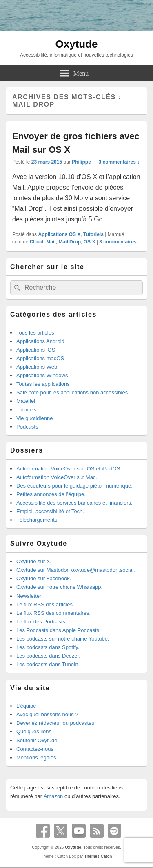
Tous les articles (35, 333)
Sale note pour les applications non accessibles (72, 392)
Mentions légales (36, 758)
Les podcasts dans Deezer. (48, 656)
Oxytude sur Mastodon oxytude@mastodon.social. (76, 570)
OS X (90, 242)
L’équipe (26, 706)
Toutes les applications (43, 384)
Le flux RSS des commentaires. (53, 613)
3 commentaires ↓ (119, 162)
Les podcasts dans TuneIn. (48, 664)
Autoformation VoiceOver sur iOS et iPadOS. (69, 469)
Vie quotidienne (34, 418)
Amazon (53, 796)
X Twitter (61, 831)
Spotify (115, 831)
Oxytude (76, 44)
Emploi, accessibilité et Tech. (50, 511)
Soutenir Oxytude (37, 740)
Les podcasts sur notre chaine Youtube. (63, 639)
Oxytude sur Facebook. (44, 578)
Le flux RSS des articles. (45, 605)
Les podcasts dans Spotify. (48, 647)
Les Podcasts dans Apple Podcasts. (59, 630)
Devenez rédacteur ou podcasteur (56, 723)
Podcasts (27, 427)
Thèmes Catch (98, 856)
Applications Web (37, 367)
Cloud (37, 242)
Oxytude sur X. (34, 561)
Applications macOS (40, 358)
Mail (51, 242)
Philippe (81, 162)
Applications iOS (36, 350)
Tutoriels (93, 234)
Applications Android (40, 341)
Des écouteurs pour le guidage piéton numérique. (74, 486)
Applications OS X (59, 234)
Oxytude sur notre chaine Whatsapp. (59, 587)
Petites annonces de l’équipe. (51, 494)
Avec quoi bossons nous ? (47, 714)
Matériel (26, 401)
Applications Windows (42, 375)
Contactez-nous (35, 749)
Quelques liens (34, 731)
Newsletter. (29, 596)
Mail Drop (70, 242)
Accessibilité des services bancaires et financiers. (74, 503)
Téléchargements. (38, 520)
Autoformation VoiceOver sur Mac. (57, 477)
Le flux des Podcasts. (42, 622)
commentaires (118, 242)
